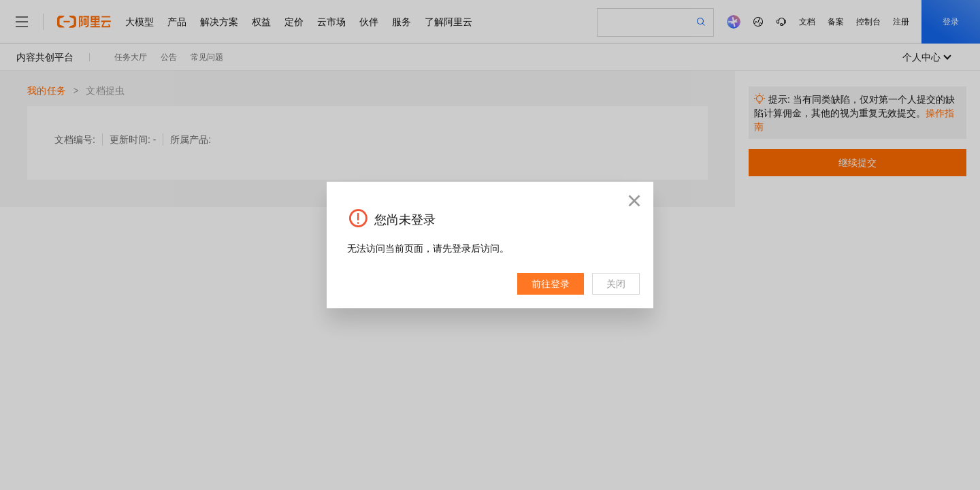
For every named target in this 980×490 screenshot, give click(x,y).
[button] (634, 201)
